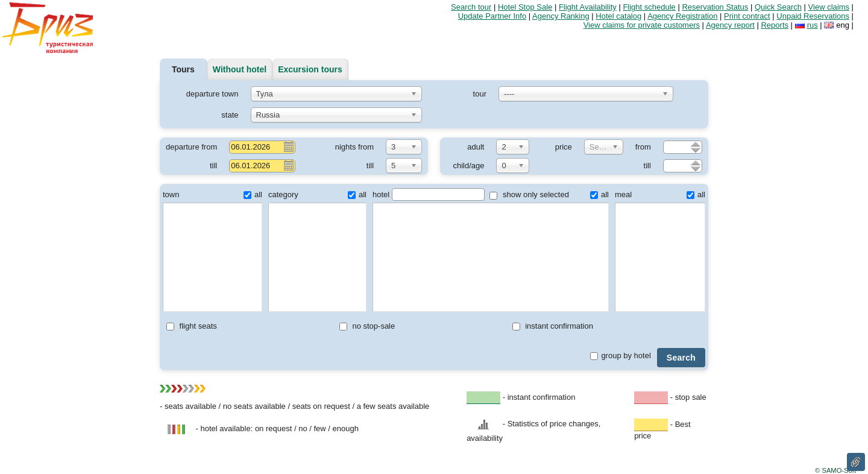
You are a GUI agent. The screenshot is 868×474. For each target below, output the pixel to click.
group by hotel (620, 355)
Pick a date (288, 147)
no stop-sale (367, 326)
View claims (829, 7)
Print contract (747, 16)
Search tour (471, 7)
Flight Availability (588, 7)
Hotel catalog (618, 16)
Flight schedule (649, 7)
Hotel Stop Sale (525, 7)
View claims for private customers (642, 25)
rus (813, 25)
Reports (775, 25)
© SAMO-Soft (835, 470)
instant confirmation (553, 326)
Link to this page (856, 462)
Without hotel (240, 69)
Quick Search (778, 7)
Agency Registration (682, 16)
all (253, 194)
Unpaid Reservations (813, 16)
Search (681, 358)
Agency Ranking (561, 16)
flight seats (192, 326)
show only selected (529, 194)
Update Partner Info (492, 16)
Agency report (730, 25)
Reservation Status (715, 7)
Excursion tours (310, 69)
